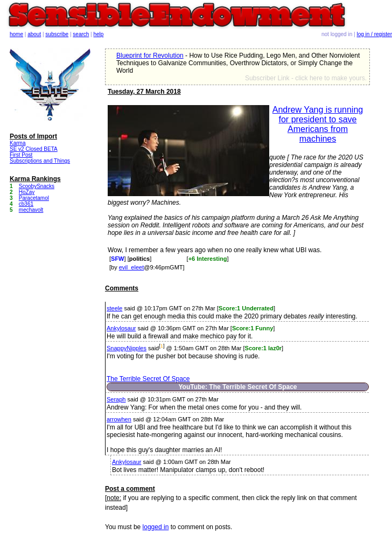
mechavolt (31, 210)
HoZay (27, 192)
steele (114, 308)
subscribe (57, 34)
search (81, 34)
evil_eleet (131, 267)
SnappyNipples (127, 348)
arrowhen (119, 419)
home (16, 34)
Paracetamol (34, 198)
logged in (156, 527)
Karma (17, 143)
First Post (21, 155)
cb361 (26, 204)
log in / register (374, 34)
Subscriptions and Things (40, 161)
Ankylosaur (121, 328)
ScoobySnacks (37, 186)
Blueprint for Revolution (150, 56)
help (99, 34)
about (34, 34)
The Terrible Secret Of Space (148, 379)
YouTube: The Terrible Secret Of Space (237, 387)
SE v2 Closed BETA (34, 149)
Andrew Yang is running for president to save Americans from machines (318, 124)
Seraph (116, 399)
